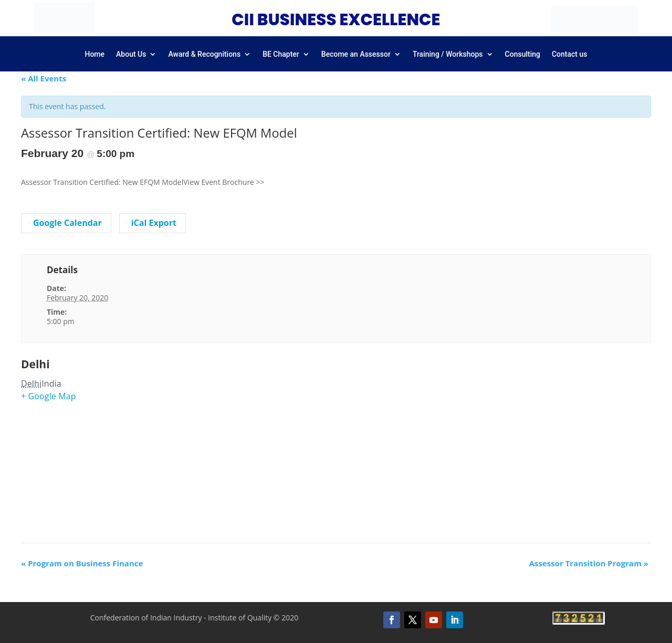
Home (94, 54)
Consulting (523, 54)
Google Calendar (65, 223)
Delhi (35, 364)
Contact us (570, 54)
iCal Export (152, 223)
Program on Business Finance (82, 563)
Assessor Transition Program (589, 563)
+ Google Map (49, 396)
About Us (131, 54)
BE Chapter (281, 54)
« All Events (44, 78)
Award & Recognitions (204, 54)
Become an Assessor (356, 54)
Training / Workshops (448, 54)
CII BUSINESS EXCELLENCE (336, 19)
